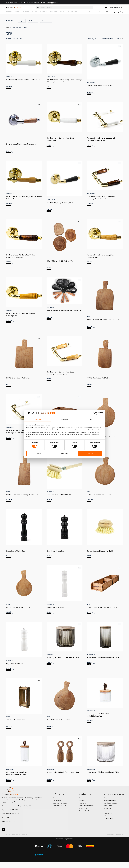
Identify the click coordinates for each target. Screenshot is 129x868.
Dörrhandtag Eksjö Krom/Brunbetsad (21, 144)
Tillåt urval (64, 453)
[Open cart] (105, 8)
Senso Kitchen (50, 307)
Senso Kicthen (59, 496)
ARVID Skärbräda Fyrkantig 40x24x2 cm (103, 319)
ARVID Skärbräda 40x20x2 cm (99, 378)
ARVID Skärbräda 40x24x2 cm (18, 378)
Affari (48, 258)
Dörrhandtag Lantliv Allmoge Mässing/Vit (23, 80)
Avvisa (39, 453)
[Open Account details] (116, 8)
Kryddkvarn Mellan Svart (17, 554)
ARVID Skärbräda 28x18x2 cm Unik (60, 261)
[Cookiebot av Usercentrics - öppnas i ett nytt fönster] (95, 413)
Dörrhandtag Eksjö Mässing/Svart (60, 202)
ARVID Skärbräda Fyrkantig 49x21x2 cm (22, 495)
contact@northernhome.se (10, 814)
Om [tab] (91, 419)
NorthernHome (10, 77)
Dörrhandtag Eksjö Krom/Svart (100, 86)
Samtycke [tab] (38, 419)
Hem (8, 28)
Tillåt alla (90, 453)
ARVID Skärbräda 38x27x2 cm (99, 497)
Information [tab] (65, 419)
